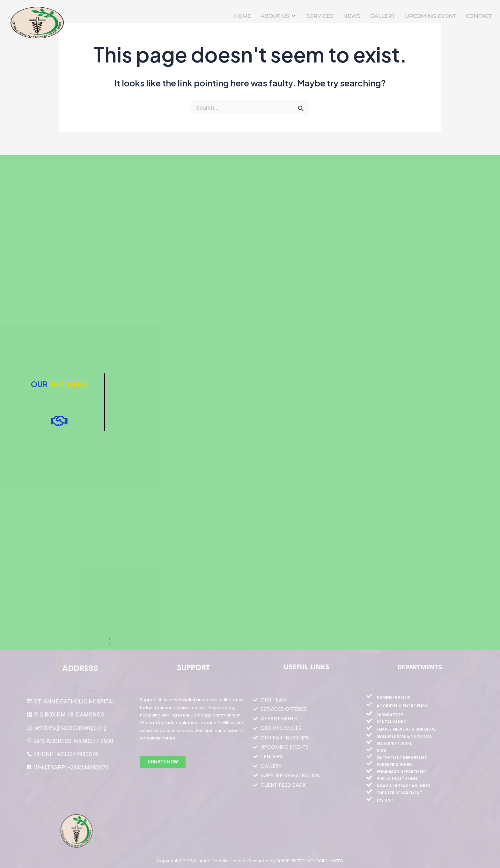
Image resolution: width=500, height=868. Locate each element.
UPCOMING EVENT (431, 16)
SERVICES (320, 16)
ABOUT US (278, 16)
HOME (242, 16)
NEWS (352, 16)
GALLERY (383, 16)
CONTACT (479, 16)
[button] (294, 639)
